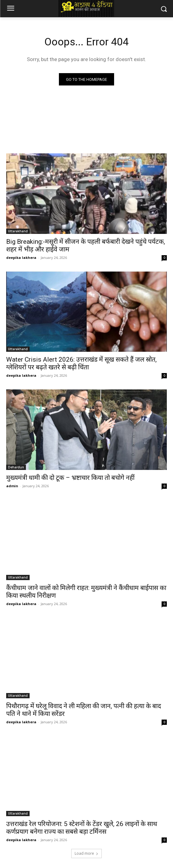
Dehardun (16, 467)
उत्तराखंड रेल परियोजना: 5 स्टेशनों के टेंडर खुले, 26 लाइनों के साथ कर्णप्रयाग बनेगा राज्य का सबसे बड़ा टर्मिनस (82, 828)
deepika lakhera (21, 257)
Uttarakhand (18, 231)
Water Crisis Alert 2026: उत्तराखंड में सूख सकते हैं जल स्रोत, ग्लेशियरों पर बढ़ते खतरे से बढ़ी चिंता (81, 363)
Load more (86, 853)
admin (12, 486)
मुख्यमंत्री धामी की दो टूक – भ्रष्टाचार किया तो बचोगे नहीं (70, 478)
